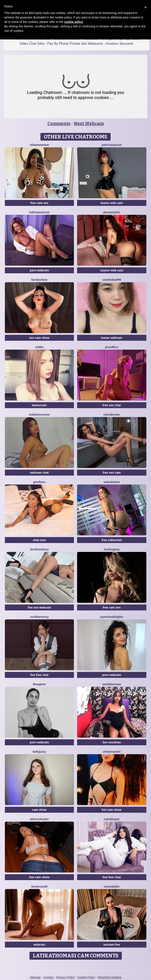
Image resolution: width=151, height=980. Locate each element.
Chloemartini (112, 752)
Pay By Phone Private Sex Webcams (75, 44)
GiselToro (39, 482)
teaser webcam (112, 338)
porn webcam (39, 270)
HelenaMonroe (39, 212)
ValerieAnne (112, 482)
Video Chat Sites (32, 44)
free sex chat (112, 405)
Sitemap (35, 977)
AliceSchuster (39, 819)
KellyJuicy (39, 752)
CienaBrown (112, 415)
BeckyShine (39, 280)
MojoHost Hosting (110, 977)
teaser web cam (112, 203)
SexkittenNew (112, 684)
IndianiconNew (39, 415)
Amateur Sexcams (120, 44)
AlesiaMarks (112, 212)
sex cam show (39, 338)
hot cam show (112, 810)
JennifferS (112, 347)
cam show (39, 810)
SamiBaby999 (112, 280)
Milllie (39, 347)
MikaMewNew (39, 145)
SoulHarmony (39, 617)
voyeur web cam (112, 270)
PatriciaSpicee (112, 145)
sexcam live (112, 945)
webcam (39, 945)
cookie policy (74, 22)
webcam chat (39, 473)
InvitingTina (112, 549)
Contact (48, 977)
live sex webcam (39, 607)
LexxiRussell (39, 886)
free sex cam (112, 473)
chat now (39, 540)
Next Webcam (89, 123)
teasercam (39, 405)
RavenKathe (112, 886)
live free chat (39, 675)
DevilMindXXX (39, 549)
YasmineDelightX (112, 617)
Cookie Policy (86, 977)
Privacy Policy (65, 977)
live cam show (39, 877)
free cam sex (39, 203)
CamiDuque (112, 819)
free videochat (112, 540)
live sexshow (112, 742)
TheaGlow (39, 684)
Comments (59, 123)
